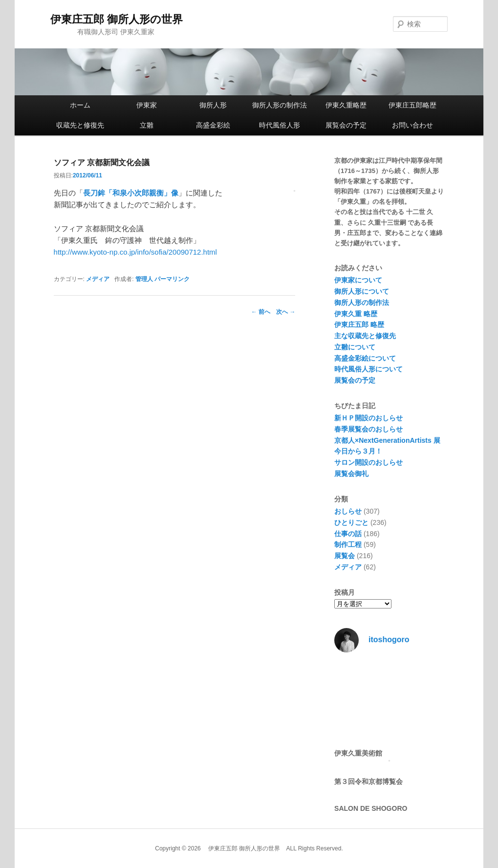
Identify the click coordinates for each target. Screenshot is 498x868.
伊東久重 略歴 (356, 314)
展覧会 (345, 556)
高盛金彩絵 (213, 125)
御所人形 (213, 105)
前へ (261, 312)
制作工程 (348, 544)
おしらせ (348, 511)
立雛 (147, 125)
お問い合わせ (412, 125)
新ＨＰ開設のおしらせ (368, 418)
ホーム (80, 105)
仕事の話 (348, 534)
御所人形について (362, 291)
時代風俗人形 (280, 125)
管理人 (144, 279)
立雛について (355, 347)
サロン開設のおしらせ (368, 462)
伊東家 (147, 105)
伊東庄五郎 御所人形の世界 (117, 19)
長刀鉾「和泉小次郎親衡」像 (131, 193)
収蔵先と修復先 (80, 125)
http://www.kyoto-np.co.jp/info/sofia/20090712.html (135, 252)
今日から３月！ (358, 451)
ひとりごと (351, 522)
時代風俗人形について (368, 369)
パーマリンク (172, 279)
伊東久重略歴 (346, 105)
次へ (286, 312)
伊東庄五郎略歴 (412, 105)
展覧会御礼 (351, 474)
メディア (98, 279)
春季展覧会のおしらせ (368, 429)
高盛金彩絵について (365, 358)
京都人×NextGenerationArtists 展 (387, 440)
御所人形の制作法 (280, 105)
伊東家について (358, 280)
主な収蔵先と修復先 (365, 336)
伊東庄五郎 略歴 (359, 325)
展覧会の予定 (346, 125)
